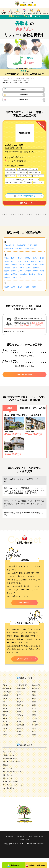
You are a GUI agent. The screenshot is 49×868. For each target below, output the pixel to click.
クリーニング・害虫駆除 (12, 792)
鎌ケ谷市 (28, 283)
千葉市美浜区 (33, 254)
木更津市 (30, 263)
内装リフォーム (8, 785)
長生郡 (22, 295)
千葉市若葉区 (9, 254)
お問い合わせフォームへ (25, 669)
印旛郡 (30, 295)
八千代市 (8, 283)
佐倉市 (16, 286)
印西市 (39, 273)
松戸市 (39, 263)
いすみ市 (15, 279)
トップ (5, 82)
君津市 (7, 273)
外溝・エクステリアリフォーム (14, 782)
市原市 (31, 279)
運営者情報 (18, 847)
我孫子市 (32, 270)
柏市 (23, 286)
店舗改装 (6, 775)
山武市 (7, 279)
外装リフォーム (8, 788)
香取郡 (7, 295)
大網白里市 (18, 283)
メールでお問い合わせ (24, 201)
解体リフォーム (8, 779)
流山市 (24, 270)
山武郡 (14, 295)
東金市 (30, 267)
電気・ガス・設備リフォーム (13, 772)
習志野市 (8, 270)
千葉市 (7, 263)
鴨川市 (41, 270)
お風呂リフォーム (9, 765)
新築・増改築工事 (9, 798)
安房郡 (37, 295)
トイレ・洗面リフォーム (12, 769)
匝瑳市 (31, 276)
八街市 (39, 279)
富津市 (14, 273)
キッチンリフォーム (10, 762)
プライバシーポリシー (18, 850)
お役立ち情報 (34, 850)
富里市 (14, 276)
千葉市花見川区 (10, 250)
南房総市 (23, 276)
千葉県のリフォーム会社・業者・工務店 (15, 84)
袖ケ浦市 (30, 273)
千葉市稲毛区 (24, 250)
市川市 (24, 279)
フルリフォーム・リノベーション (15, 795)
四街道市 (8, 286)
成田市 (22, 267)
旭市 (36, 267)
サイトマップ (30, 847)
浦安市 (22, 273)
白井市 (7, 276)
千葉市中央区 (36, 250)
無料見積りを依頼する (25, 383)
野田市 (7, 267)
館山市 (22, 263)
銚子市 (14, 263)
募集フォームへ (25, 612)
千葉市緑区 (21, 254)
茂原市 (14, 267)
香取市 (39, 276)
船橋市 (36, 283)
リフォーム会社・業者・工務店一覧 (23, 82)
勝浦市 (16, 270)
